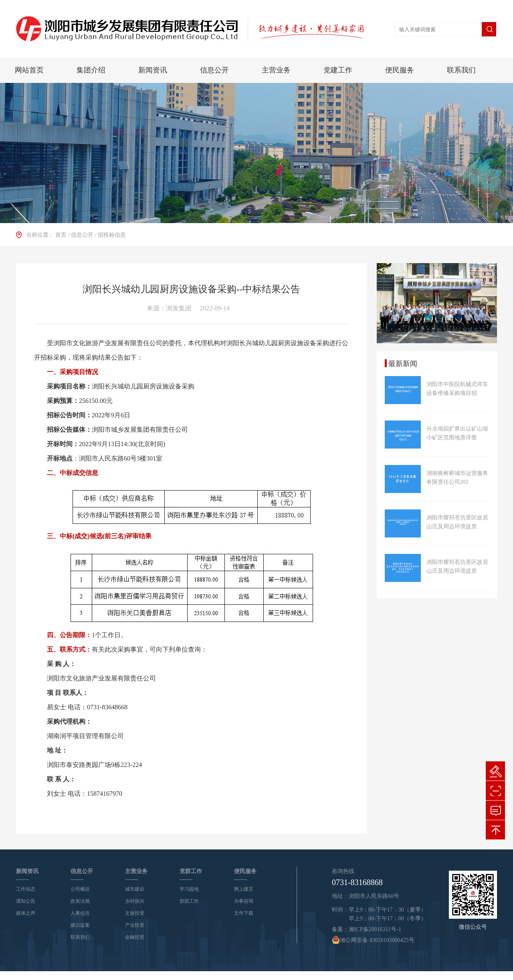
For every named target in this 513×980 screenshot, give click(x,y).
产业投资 (135, 925)
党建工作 (338, 70)
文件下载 (244, 913)
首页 (61, 235)
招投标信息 (112, 235)
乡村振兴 (135, 901)
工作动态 (26, 889)
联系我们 (461, 70)
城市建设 (135, 889)
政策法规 (80, 901)
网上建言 (244, 889)
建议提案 (80, 925)
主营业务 (276, 70)
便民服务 (400, 70)
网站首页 (29, 70)
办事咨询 (244, 901)
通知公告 (26, 901)
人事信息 (80, 913)
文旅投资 (135, 913)
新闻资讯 (153, 70)
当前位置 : (39, 235)
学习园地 (189, 889)
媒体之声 (26, 913)
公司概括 (80, 889)
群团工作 (189, 901)
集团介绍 (91, 70)
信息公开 (214, 70)
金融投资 (135, 937)
